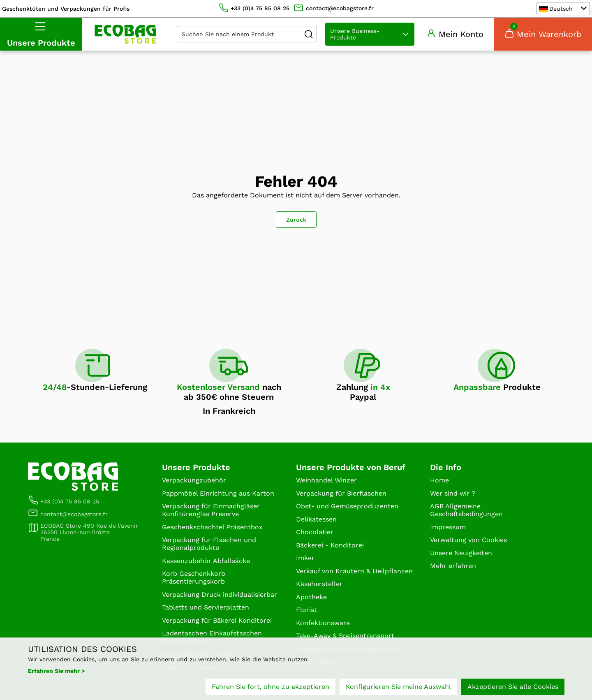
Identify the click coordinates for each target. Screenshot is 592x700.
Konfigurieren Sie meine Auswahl (398, 687)
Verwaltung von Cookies (468, 540)
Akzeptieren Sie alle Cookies (513, 687)
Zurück (296, 220)
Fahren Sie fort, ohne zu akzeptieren (271, 687)
